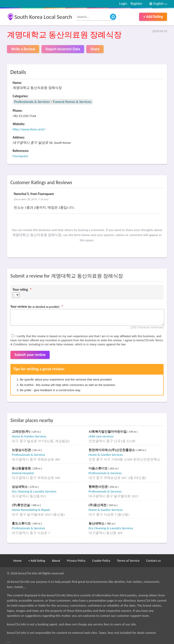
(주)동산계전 (98, 505)
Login (123, 4)
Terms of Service (128, 561)
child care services (101, 436)
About (56, 561)
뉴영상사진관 (22, 450)
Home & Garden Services (29, 436)
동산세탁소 (97, 523)
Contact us (153, 561)
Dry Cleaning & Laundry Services (34, 491)
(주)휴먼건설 (21, 505)
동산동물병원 (22, 468)
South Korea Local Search (43, 17)
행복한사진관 (99, 487)
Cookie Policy (101, 561)
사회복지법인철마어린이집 (108, 432)
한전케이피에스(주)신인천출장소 (112, 450)
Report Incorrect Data (63, 49)
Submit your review (30, 355)
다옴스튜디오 (99, 468)
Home (17, 561)
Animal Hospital (23, 473)
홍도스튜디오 (22, 523)
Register (136, 4)
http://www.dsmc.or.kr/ (29, 129)
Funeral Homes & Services (72, 102)
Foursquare (21, 156)
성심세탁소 (20, 487)
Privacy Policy (76, 561)
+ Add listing (153, 17)
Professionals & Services (32, 102)
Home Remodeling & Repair (31, 510)
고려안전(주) (21, 432)
